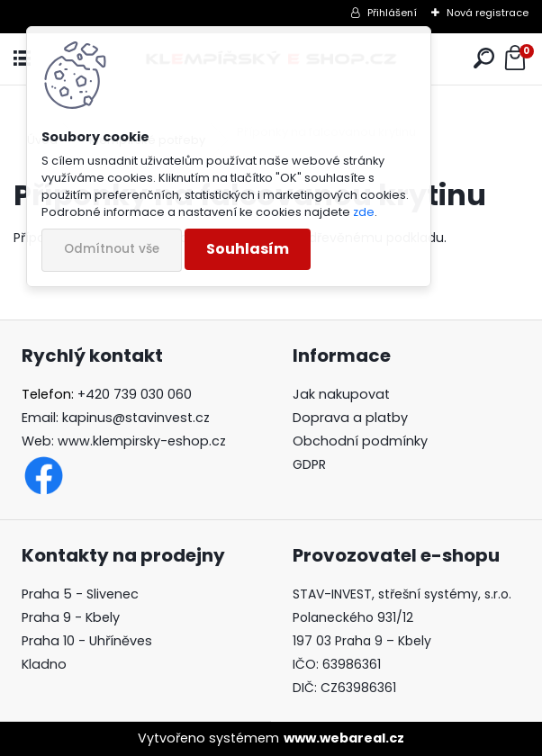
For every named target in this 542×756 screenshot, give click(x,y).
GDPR (309, 464)
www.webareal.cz (344, 738)
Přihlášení (392, 13)
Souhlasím (248, 249)
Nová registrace (488, 13)
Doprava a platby (350, 418)
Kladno (44, 664)
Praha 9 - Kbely (71, 617)
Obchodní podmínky (360, 441)
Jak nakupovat (341, 394)
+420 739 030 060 (135, 394)
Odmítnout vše (112, 249)
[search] (484, 59)
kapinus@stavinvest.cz (136, 418)
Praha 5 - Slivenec (80, 594)
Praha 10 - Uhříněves (87, 641)
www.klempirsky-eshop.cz (142, 441)
